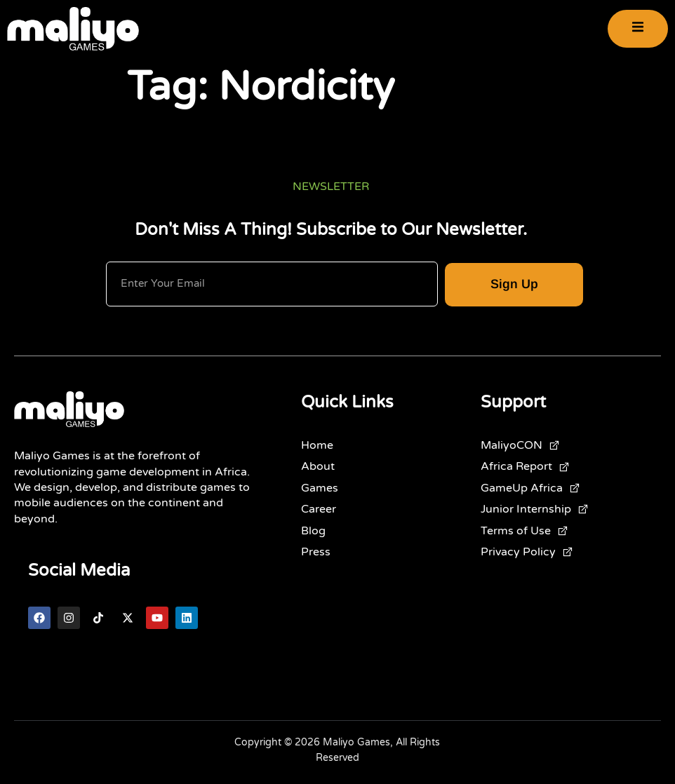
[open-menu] (638, 28)
